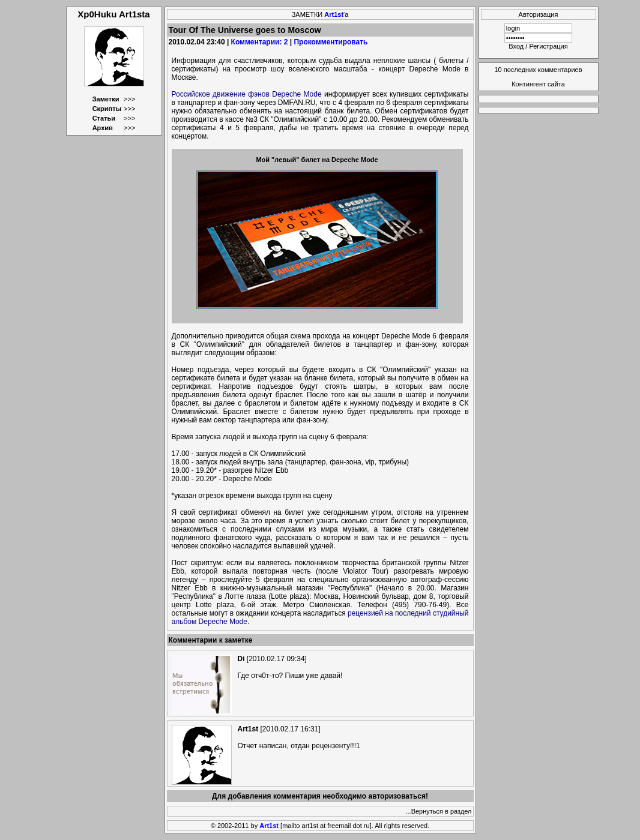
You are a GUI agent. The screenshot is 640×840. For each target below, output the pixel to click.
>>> (129, 99)
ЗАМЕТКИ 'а (320, 14)
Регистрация (548, 46)
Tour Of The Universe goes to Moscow (245, 30)
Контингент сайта (538, 84)
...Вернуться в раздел (439, 811)
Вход (516, 46)
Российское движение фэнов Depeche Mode (247, 94)
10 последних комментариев (539, 70)
